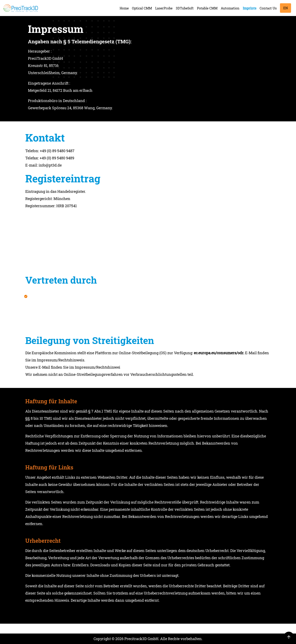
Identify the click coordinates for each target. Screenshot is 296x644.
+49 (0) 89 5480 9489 (57, 160)
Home (124, 8)
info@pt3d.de (50, 168)
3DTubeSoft (185, 8)
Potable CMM (207, 8)
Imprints (250, 8)
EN (286, 8)
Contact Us (268, 8)
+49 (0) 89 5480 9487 (57, 153)
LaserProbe (164, 8)
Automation (230, 8)
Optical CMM (142, 8)
